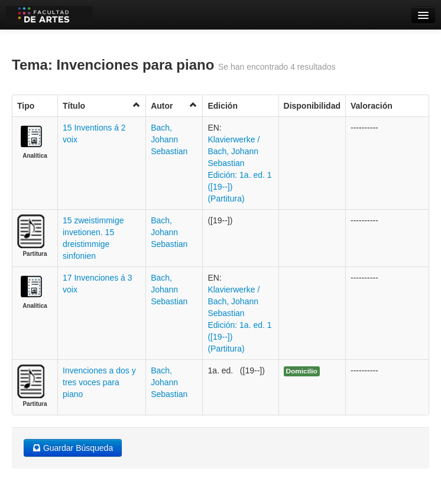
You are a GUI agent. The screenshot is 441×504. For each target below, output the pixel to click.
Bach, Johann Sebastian (169, 139)
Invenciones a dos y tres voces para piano (99, 382)
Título (102, 105)
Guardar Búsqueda (73, 448)
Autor (174, 105)
